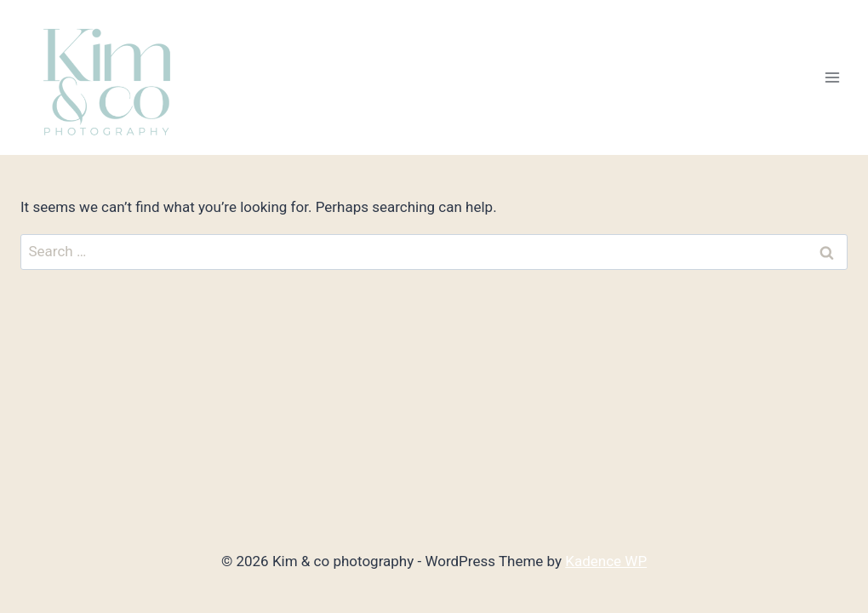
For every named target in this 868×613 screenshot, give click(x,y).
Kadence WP (606, 561)
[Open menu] (832, 78)
